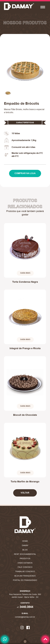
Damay (25, 545)
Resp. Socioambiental (25, 554)
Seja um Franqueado (25, 576)
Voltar (25, 493)
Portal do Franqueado (25, 580)
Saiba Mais (25, 273)
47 (25, 607)
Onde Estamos (25, 563)
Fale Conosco (25, 567)
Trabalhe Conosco (25, 571)
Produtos (25, 558)
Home (25, 541)
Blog (25, 550)
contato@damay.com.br (25, 617)
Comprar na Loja (25, 173)
